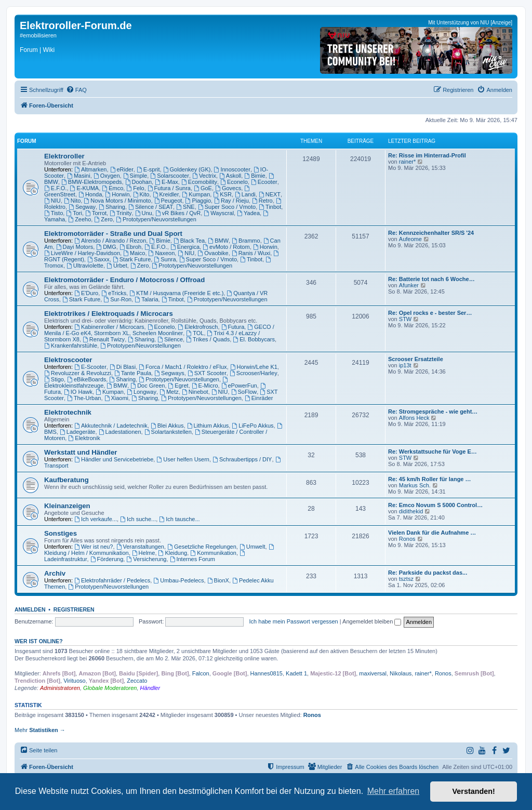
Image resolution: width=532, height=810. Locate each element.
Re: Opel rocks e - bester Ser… (430, 313)
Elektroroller (64, 156)
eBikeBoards (87, 379)
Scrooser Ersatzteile (416, 359)
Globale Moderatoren (110, 688)
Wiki (49, 50)
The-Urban (84, 398)
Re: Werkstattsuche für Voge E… (433, 452)
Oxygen (107, 176)
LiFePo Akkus (252, 426)
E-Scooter (90, 367)
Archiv (55, 573)
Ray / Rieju (231, 201)
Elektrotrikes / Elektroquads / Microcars (109, 314)
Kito (141, 194)
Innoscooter (232, 169)
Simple (135, 176)
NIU (52, 201)
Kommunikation (213, 553)
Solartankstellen (168, 432)
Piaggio (198, 201)
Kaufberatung (66, 480)
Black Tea (189, 241)
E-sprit (148, 169)
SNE (185, 207)
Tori (74, 213)
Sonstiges (61, 533)
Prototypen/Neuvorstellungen (156, 219)
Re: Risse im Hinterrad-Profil (427, 155)
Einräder (259, 398)
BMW (218, 241)
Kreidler (166, 194)
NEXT (270, 194)
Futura (233, 327)
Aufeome (410, 239)
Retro (262, 201)
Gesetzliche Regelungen (202, 547)
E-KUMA (85, 188)
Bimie (255, 176)
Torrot (96, 213)
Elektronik (84, 438)
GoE (203, 188)
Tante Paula (133, 373)
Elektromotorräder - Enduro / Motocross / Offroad (124, 280)
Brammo (246, 241)
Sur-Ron (117, 299)
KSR (222, 194)
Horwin (117, 194)
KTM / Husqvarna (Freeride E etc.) (176, 293)
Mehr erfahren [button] (394, 791)
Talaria (146, 299)
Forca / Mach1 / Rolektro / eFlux (183, 367)
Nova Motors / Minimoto (117, 201)
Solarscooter (170, 176)
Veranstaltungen (140, 547)
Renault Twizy (104, 339)
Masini (79, 176)
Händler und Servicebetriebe (114, 459)
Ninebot (195, 392)
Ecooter (264, 182)
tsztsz (406, 579)
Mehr (40, 730)
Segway (82, 207)
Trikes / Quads (208, 339)
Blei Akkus (167, 426)
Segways (169, 373)
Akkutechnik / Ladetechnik (111, 426)
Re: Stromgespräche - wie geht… (433, 411)
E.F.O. (55, 188)
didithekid (411, 511)
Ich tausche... (179, 519)
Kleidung (173, 553)
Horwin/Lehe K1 (254, 367)
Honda (90, 194)
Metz (169, 392)
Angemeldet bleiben (372, 621)
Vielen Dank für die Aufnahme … (432, 533)
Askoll (230, 176)
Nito (72, 201)
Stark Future (132, 259)
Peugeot (168, 201)
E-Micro (205, 386)
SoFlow (244, 392)
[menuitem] (76, 90)
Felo (135, 188)
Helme (144, 553)
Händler (150, 688)
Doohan (138, 182)
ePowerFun (239, 386)
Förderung (107, 559)
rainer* (407, 162)
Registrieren (74, 609)
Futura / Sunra (169, 188)
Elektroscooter (68, 360)
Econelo (234, 182)
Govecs (228, 188)
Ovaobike (213, 253)
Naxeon (162, 253)
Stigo (54, 379)
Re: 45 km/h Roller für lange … (430, 479)
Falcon (201, 673)
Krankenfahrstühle (71, 346)
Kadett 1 (296, 673)
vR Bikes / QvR (178, 213)
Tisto (54, 213)
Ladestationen (120, 432)
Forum (29, 50)
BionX (218, 580)
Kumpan (196, 194)
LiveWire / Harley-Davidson (82, 253)
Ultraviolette (85, 265)
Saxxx (98, 259)
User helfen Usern (183, 459)
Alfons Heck (414, 418)
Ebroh (130, 247)
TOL (195, 333)
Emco (112, 188)
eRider (122, 169)
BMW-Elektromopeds (92, 182)
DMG (106, 247)
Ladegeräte (78, 432)
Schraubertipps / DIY (242, 459)
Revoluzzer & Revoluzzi (78, 373)
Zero (103, 219)
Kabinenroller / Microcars (109, 327)
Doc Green (148, 386)
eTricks (114, 293)
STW (405, 319)
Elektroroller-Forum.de (76, 25)
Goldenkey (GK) (187, 169)
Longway (142, 392)
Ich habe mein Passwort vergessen (294, 621)
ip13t (405, 365)
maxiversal (373, 673)
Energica (185, 247)
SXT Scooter (207, 373)
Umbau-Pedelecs (178, 580)
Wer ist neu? (94, 547)
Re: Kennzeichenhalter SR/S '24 (431, 233)
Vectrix (204, 176)
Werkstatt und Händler (81, 452)
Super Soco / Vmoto (227, 207)
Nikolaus (401, 673)
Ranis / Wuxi (251, 253)
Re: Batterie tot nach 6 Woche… (431, 279)
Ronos (407, 539)
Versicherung (146, 559)
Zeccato (137, 681)
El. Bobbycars (254, 339)
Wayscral (219, 213)
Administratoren (60, 688)
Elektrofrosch (198, 327)
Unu (144, 213)
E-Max (167, 182)
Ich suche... (138, 519)
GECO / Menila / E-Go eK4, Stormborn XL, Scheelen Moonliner (159, 330)
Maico (134, 253)
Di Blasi (123, 367)
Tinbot (270, 207)
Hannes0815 (267, 673)
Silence (170, 339)
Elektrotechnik (68, 412)
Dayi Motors (75, 247)
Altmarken (90, 169)
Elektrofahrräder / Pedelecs (112, 580)
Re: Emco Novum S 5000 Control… (435, 505)
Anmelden (30, 609)
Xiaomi (116, 398)
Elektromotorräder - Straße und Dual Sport (113, 234)
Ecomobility (199, 182)
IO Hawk (78, 392)
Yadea (248, 213)
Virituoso (75, 681)
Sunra (165, 259)
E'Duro (86, 293)
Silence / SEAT (151, 207)
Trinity (121, 213)
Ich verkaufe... (96, 519)
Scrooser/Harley (254, 373)
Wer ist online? (39, 641)
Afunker (409, 285)
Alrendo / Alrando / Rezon (110, 241)
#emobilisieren (38, 35)
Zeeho (79, 219)
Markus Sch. (415, 485)
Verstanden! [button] (474, 791)
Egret (178, 386)
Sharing (112, 207)
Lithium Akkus (208, 426)
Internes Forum (192, 559)
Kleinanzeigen (67, 506)
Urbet (117, 265)
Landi (245, 194)
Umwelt (252, 547)
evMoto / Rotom (226, 247)
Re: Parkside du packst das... (428, 573)
